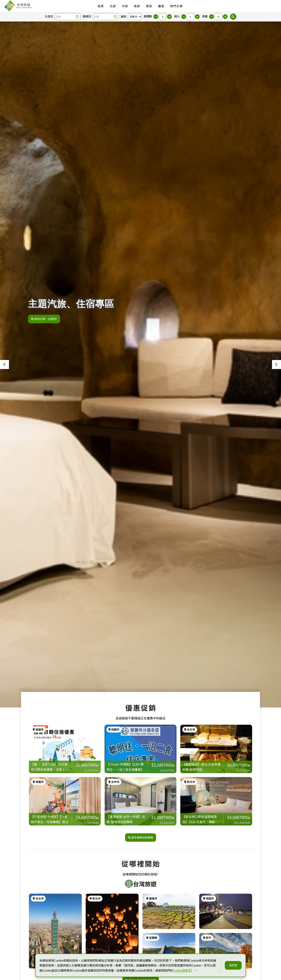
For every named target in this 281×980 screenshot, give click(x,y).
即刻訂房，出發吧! (44, 319)
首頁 (101, 6)
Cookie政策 (182, 970)
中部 (125, 6)
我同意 (233, 965)
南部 (137, 6)
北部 (113, 6)
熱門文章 (176, 6)
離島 (161, 6)
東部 (149, 6)
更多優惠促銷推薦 (141, 837)
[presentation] (4, 364)
